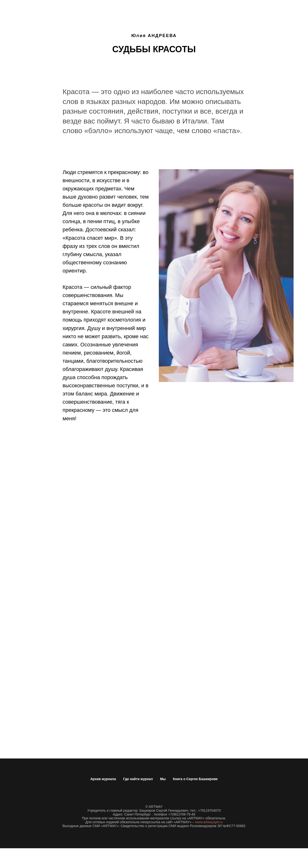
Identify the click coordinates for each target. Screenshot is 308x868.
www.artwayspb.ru (209, 822)
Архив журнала (103, 779)
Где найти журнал (138, 779)
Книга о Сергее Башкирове (195, 779)
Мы (163, 779)
